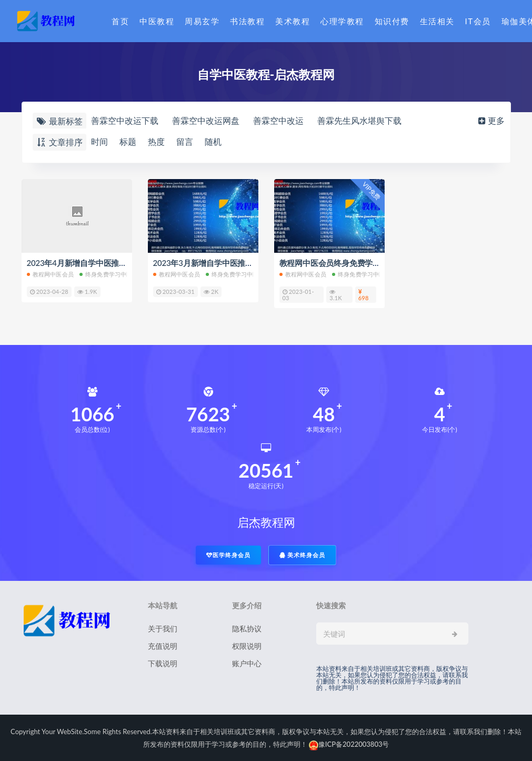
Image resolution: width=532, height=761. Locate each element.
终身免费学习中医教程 (112, 274)
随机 (213, 141)
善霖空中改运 (278, 120)
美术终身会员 (303, 555)
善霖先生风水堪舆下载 (359, 120)
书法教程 (247, 21)
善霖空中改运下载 (125, 120)
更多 (490, 120)
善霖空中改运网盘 (206, 120)
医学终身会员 (228, 555)
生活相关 (437, 21)
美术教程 (293, 21)
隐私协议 (247, 629)
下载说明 (163, 663)
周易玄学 (202, 21)
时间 (99, 141)
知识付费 (392, 21)
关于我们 (163, 629)
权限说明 (247, 646)
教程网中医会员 (50, 274)
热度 (156, 141)
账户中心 (247, 663)
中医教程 (157, 21)
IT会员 (478, 21)
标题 (128, 141)
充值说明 (163, 646)
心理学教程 (342, 21)
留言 (185, 141)
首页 (120, 21)
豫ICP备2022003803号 (349, 744)
